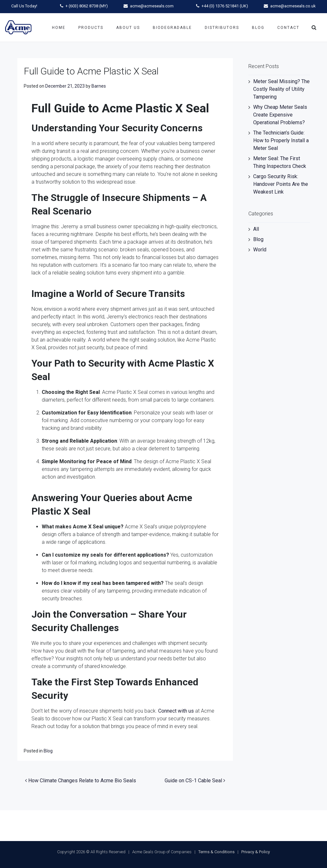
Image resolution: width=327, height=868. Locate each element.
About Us (128, 28)
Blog (258, 28)
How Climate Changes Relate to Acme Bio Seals (81, 781)
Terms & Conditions (216, 852)
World (260, 250)
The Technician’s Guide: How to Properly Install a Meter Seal (281, 140)
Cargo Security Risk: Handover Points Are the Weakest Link (281, 184)
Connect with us (176, 711)
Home (59, 28)
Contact (288, 28)
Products (91, 28)
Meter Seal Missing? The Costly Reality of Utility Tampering (281, 89)
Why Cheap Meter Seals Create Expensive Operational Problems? (280, 115)
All (256, 229)
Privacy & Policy (256, 852)
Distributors (222, 28)
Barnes (99, 86)
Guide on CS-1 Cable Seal (195, 781)
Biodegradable (172, 28)
